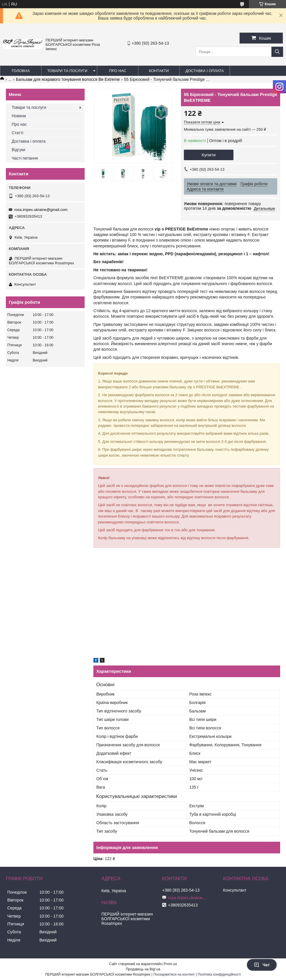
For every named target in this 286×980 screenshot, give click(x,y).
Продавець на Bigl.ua (143, 969)
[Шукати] (277, 52)
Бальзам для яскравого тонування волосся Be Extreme (68, 79)
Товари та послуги (67, 71)
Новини (19, 116)
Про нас (118, 71)
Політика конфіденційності (219, 974)
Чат (262, 965)
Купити (209, 155)
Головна (21, 71)
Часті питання (25, 158)
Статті (18, 133)
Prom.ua (170, 964)
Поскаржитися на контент (174, 974)
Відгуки (19, 150)
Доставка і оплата (205, 71)
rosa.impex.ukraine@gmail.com (41, 210)
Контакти (159, 71)
